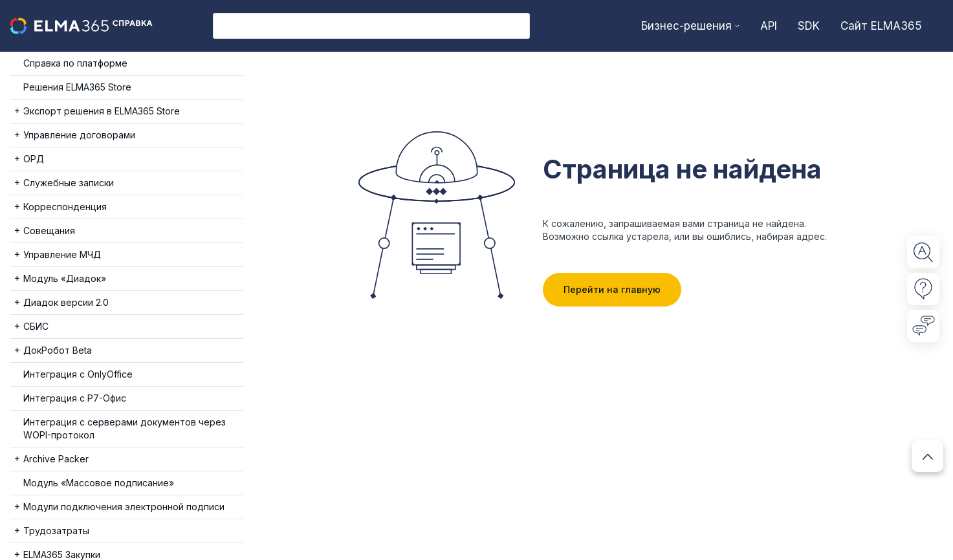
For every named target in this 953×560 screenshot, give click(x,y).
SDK (809, 26)
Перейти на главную (612, 289)
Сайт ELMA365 (881, 26)
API (769, 26)
